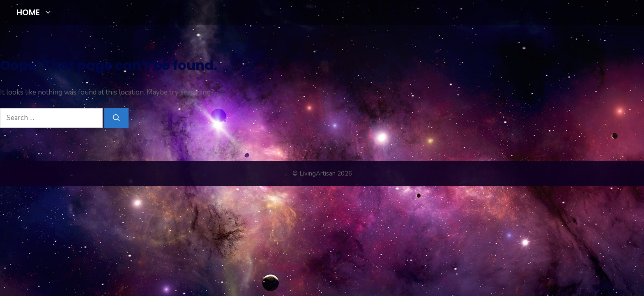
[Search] (116, 118)
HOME (38, 12)
